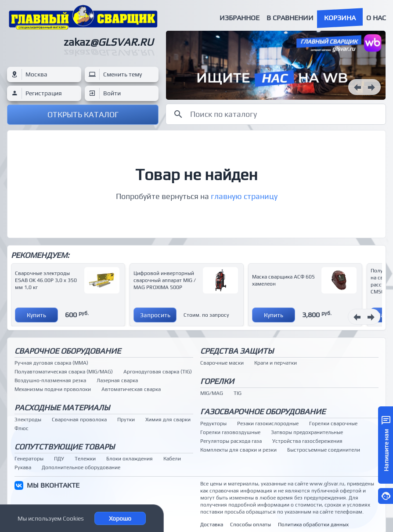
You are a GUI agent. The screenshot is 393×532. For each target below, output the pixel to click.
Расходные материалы (62, 407)
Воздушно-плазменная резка (50, 380)
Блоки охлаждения (130, 459)
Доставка (212, 525)
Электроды (28, 420)
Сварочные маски (222, 363)
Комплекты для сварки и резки (238, 450)
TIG (238, 393)
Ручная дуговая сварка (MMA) (51, 363)
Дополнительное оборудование (81, 467)
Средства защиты (237, 351)
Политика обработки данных (313, 525)
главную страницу (244, 196)
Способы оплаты (251, 525)
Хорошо (120, 518)
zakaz (108, 42)
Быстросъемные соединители (324, 450)
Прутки (126, 420)
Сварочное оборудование (68, 351)
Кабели (172, 459)
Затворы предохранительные (307, 432)
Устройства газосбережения (307, 441)
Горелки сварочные (333, 423)
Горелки (217, 381)
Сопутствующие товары (65, 447)
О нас (376, 18)
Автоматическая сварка (131, 389)
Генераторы (29, 459)
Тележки (85, 459)
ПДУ (59, 459)
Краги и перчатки (276, 363)
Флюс (22, 428)
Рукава (23, 467)
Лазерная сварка (117, 380)
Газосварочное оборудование (263, 411)
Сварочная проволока (79, 420)
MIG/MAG (212, 393)
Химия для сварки (168, 420)
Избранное (240, 18)
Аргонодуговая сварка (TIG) (158, 372)
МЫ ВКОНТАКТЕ (53, 485)
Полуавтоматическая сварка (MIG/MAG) (64, 372)
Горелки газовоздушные (230, 432)
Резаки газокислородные (268, 423)
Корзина (340, 18)
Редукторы (213, 423)
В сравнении (290, 18)
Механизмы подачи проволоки (53, 389)
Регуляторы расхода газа (231, 441)
